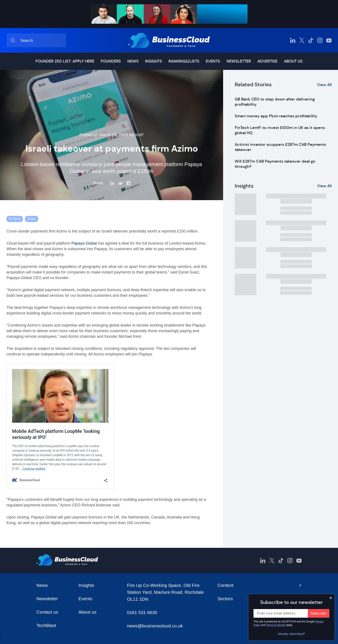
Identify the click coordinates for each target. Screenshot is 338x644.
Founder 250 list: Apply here (65, 61)
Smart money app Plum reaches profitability (276, 116)
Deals (32, 219)
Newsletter (239, 61)
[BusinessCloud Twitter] (302, 40)
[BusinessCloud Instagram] (320, 40)
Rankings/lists (184, 61)
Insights (154, 61)
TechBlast (46, 625)
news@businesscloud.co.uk (155, 626)
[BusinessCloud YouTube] (329, 40)
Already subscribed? (292, 634)
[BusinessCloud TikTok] (311, 40)
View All (324, 85)
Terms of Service (276, 625)
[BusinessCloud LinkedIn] (293, 40)
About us (293, 61)
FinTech (15, 219)
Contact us (47, 612)
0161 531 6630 (142, 612)
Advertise (267, 61)
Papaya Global (84, 243)
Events (213, 61)
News (133, 61)
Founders (111, 61)
